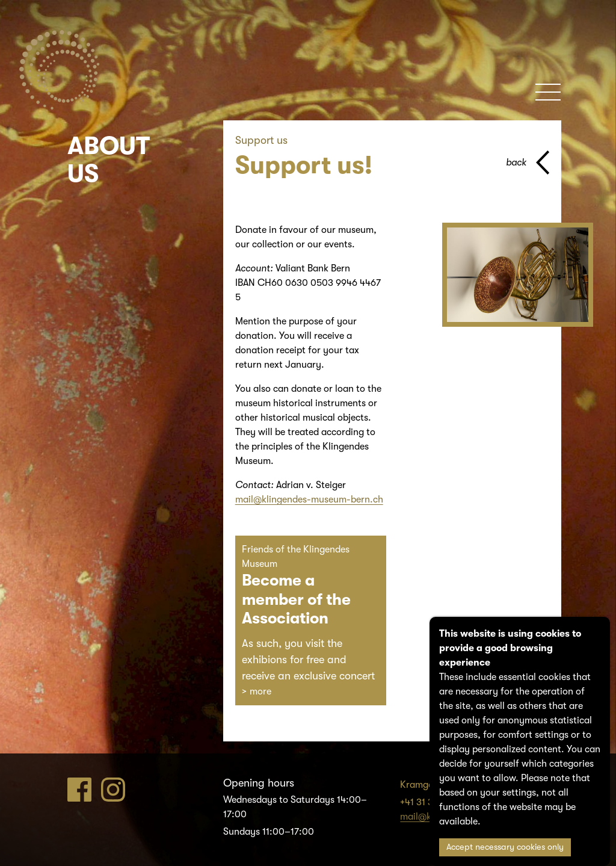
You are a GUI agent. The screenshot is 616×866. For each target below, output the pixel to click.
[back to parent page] (528, 162)
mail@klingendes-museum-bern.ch (309, 499)
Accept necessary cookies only (505, 847)
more (260, 691)
